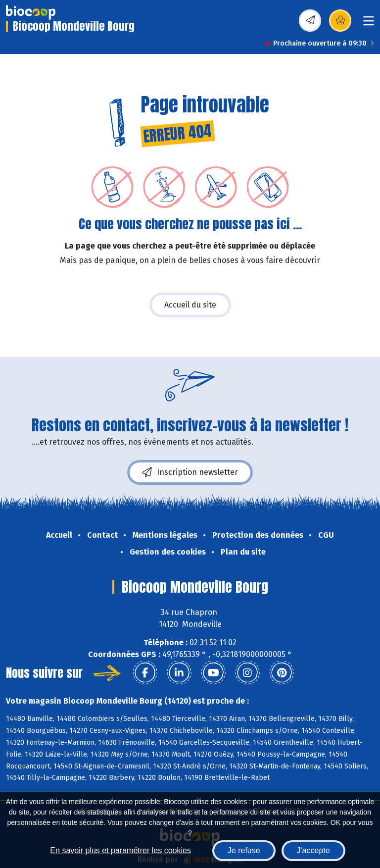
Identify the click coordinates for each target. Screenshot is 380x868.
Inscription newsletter (190, 472)
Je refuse (244, 850)
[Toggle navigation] (369, 24)
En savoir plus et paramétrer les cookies (120, 850)
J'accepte (313, 850)
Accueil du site (190, 305)
